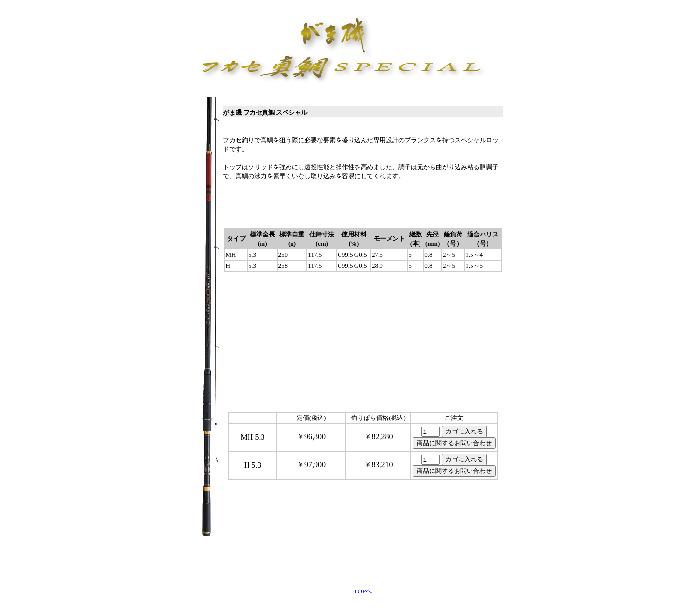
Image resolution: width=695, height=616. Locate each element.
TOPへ (363, 591)
